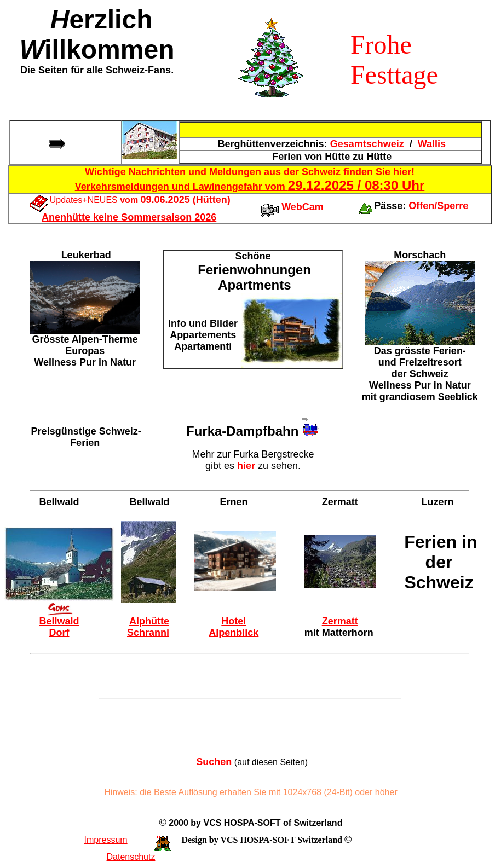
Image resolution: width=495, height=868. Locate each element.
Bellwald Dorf (59, 627)
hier (246, 466)
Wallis (432, 144)
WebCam (303, 207)
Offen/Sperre (438, 206)
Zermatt (340, 621)
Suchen (214, 762)
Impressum (106, 840)
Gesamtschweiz (367, 144)
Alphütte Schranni (148, 627)
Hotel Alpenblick (234, 627)
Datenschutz (131, 857)
